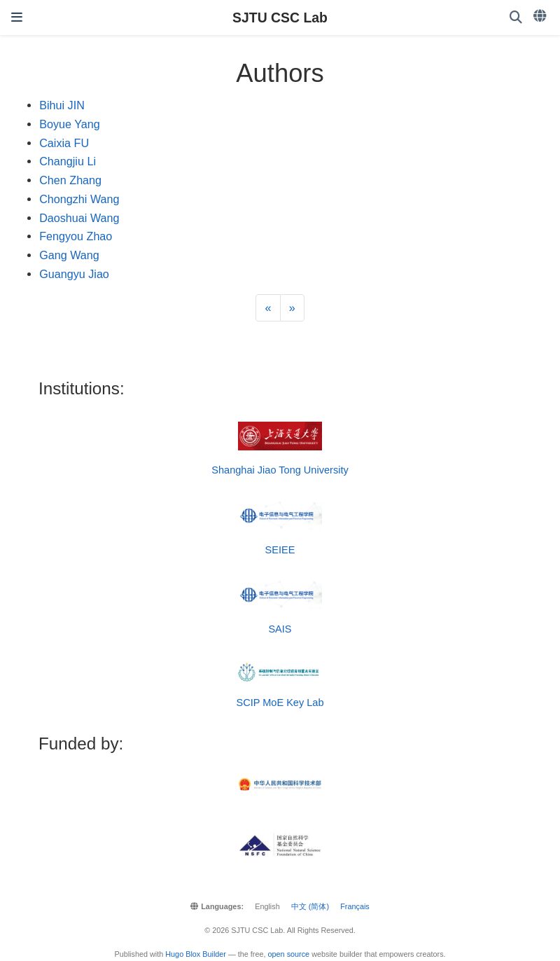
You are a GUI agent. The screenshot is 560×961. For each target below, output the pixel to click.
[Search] (516, 18)
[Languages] (541, 16)
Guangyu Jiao (74, 274)
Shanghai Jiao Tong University (280, 470)
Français (355, 906)
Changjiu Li (68, 161)
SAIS (280, 629)
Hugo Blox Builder (196, 954)
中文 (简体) (310, 906)
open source (289, 954)
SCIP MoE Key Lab (280, 703)
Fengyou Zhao (76, 236)
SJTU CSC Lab (280, 18)
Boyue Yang (70, 124)
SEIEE (280, 550)
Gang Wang (69, 255)
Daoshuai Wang (79, 218)
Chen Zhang (70, 180)
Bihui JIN (62, 105)
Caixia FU (64, 143)
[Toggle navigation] (17, 18)
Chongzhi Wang (79, 199)
